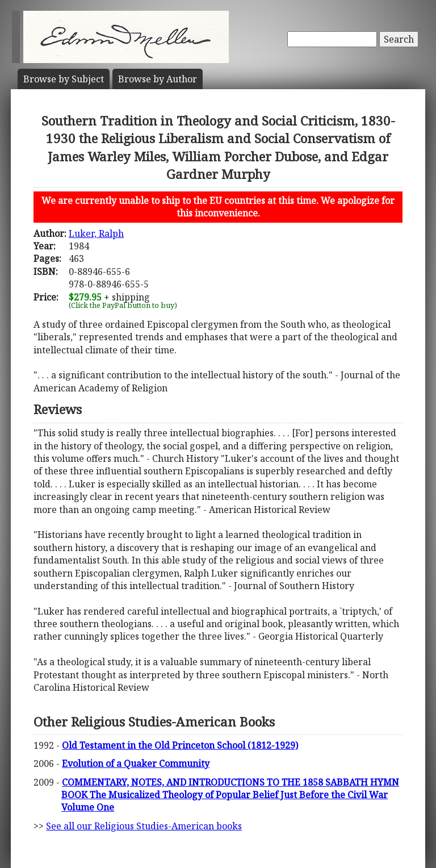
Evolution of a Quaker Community (136, 763)
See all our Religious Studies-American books (144, 826)
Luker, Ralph (96, 233)
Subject (64, 79)
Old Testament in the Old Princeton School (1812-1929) (180, 745)
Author (158, 79)
